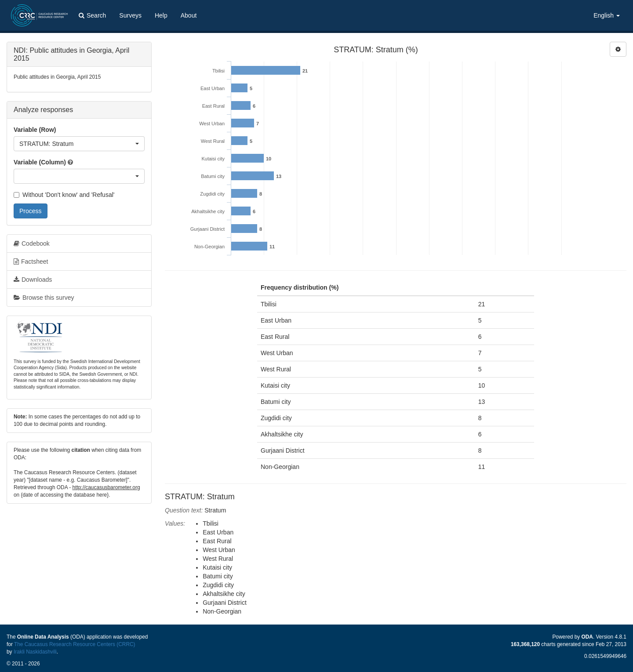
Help (161, 15)
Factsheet (31, 262)
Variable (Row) (35, 130)
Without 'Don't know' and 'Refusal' (64, 195)
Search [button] (92, 15)
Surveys (130, 15)
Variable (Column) (40, 162)
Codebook (32, 243)
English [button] (607, 15)
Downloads (33, 280)
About (189, 15)
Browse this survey (44, 298)
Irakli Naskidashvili (35, 652)
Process (31, 211)
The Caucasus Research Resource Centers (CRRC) (75, 644)
